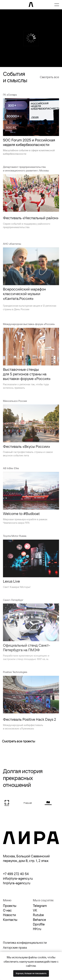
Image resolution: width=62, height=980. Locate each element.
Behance (39, 920)
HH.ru (37, 929)
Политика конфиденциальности (25, 943)
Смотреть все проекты (19, 741)
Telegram (40, 906)
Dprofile (39, 924)
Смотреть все (49, 77)
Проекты (10, 906)
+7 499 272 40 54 (16, 874)
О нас (7, 910)
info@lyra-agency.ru (18, 878)
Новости (9, 915)
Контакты (10, 920)
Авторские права (15, 948)
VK (35, 910)
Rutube (38, 915)
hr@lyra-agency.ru (17, 883)
